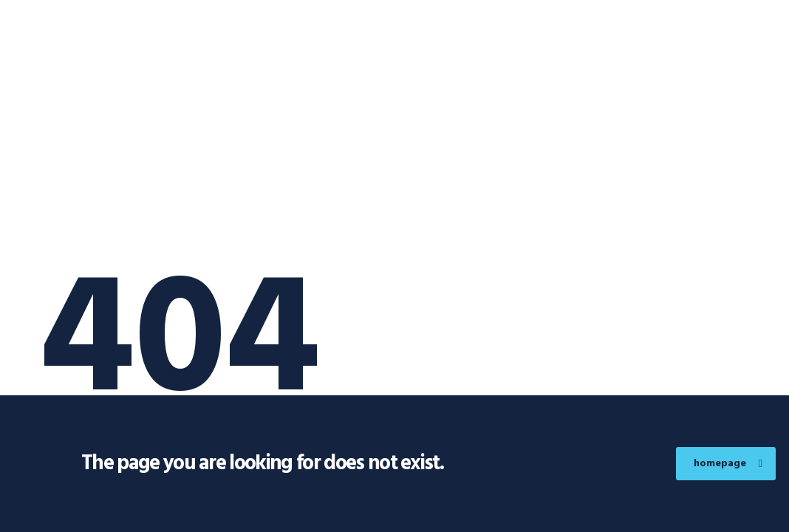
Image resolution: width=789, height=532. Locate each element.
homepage (728, 464)
